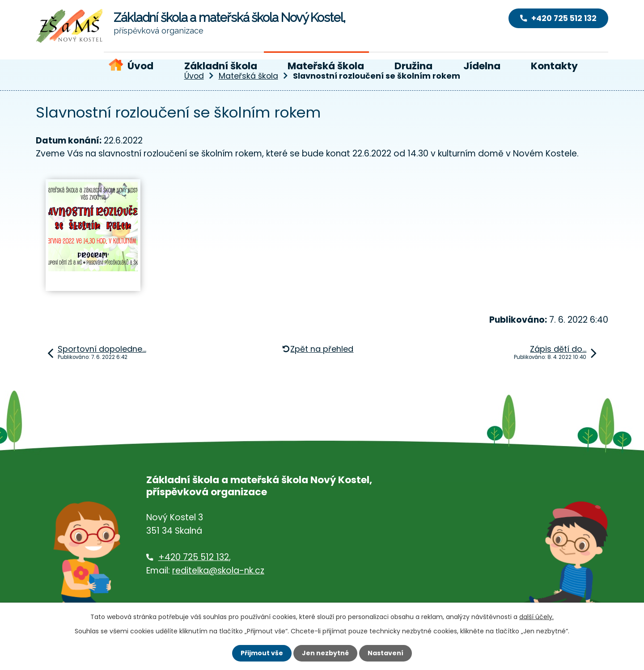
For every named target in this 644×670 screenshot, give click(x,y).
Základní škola (221, 66)
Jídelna (482, 66)
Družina (413, 66)
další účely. (536, 617)
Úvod (140, 66)
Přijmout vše (262, 653)
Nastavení (386, 653)
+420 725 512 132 (194, 557)
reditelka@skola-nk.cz (218, 571)
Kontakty (554, 66)
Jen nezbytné (325, 653)
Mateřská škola (326, 66)
